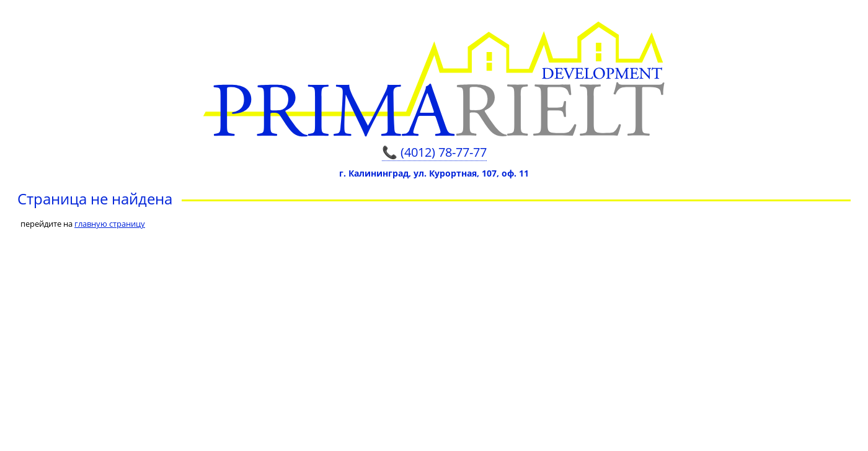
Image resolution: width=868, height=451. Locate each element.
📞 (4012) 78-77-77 (434, 152)
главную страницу (110, 224)
